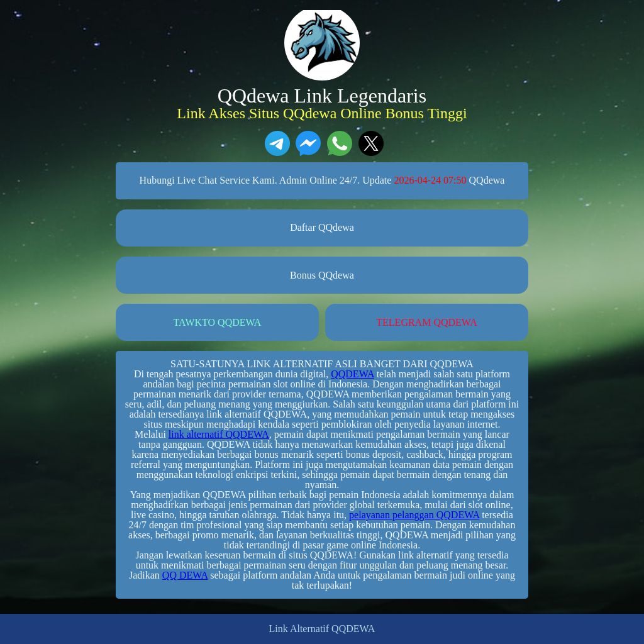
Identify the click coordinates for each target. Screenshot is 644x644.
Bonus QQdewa (322, 275)
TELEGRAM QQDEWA (426, 322)
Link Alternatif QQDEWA (322, 629)
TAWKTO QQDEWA (218, 322)
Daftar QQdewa (322, 227)
